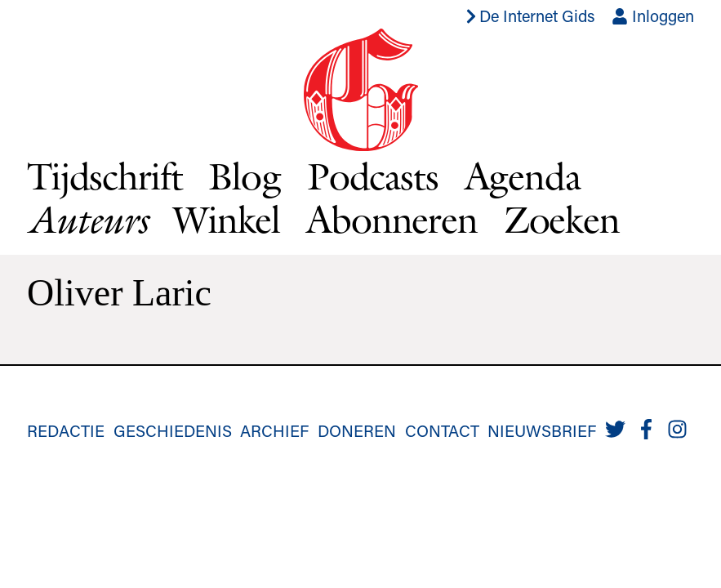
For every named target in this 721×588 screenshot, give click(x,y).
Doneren (357, 430)
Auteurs (87, 220)
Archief (274, 430)
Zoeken (562, 219)
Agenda (523, 176)
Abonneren (392, 219)
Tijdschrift (105, 176)
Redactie (66, 430)
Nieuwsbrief (542, 430)
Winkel (227, 219)
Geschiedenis (173, 430)
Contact (442, 430)
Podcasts (373, 176)
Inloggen (653, 16)
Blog (244, 176)
